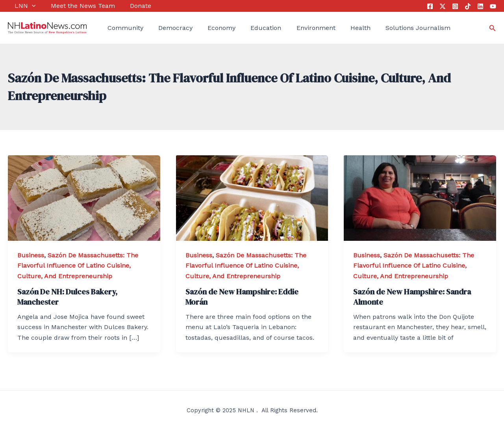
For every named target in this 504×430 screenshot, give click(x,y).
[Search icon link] (493, 28)
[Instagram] (455, 6)
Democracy (166, 28)
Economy (208, 28)
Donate (127, 6)
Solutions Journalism (391, 28)
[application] (25, 6)
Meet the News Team (73, 6)
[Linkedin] (480, 6)
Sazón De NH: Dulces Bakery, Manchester (67, 297)
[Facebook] (430, 6)
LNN (19, 6)
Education (249, 28)
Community (119, 28)
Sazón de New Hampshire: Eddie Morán (242, 297)
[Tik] (468, 6)
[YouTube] (493, 6)
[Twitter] (443, 6)
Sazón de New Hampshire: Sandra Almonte (412, 297)
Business (31, 255)
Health (337, 28)
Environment (296, 28)
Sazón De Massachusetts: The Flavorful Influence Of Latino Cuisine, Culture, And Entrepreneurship (78, 266)
